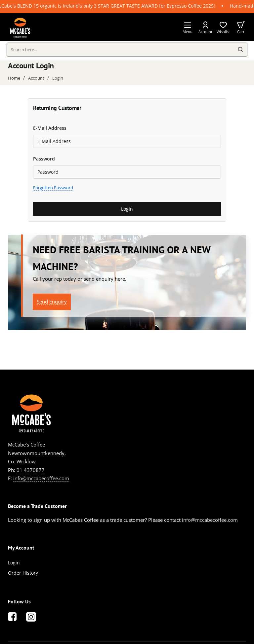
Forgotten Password (53, 188)
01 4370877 (31, 470)
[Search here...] (240, 50)
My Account (21, 548)
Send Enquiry (52, 302)
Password (44, 159)
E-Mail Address (50, 128)
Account (36, 78)
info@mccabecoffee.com (41, 478)
